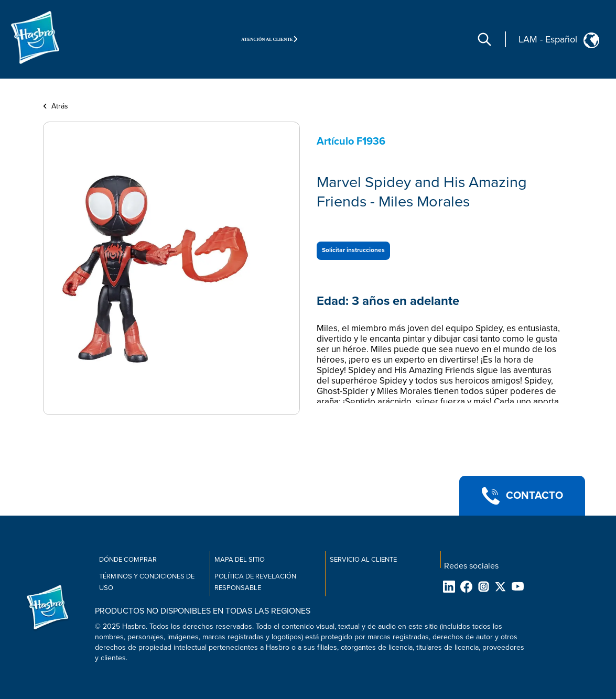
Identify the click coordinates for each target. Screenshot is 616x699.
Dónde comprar (128, 560)
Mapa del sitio (240, 560)
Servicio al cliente (363, 560)
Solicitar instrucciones (353, 250)
